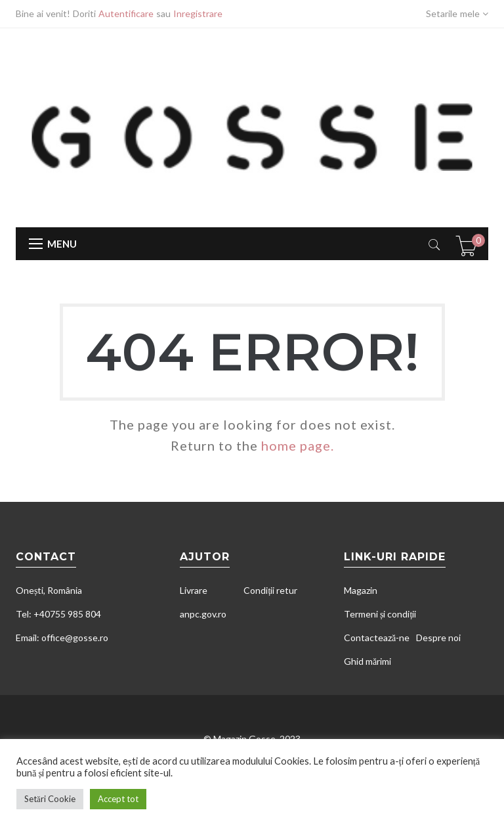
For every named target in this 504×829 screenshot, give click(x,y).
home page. (298, 445)
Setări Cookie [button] (50, 799)
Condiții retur (270, 590)
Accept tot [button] (118, 799)
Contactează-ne (377, 638)
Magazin (361, 590)
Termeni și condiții (380, 614)
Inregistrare (198, 13)
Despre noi (438, 638)
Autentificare (126, 13)
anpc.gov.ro (203, 614)
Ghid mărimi (367, 661)
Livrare (194, 590)
